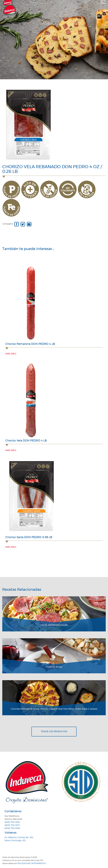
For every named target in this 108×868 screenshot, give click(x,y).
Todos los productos (54, 732)
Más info (11, 354)
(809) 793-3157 (12, 825)
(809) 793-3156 (12, 822)
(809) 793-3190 (12, 828)
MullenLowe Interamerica (32, 863)
